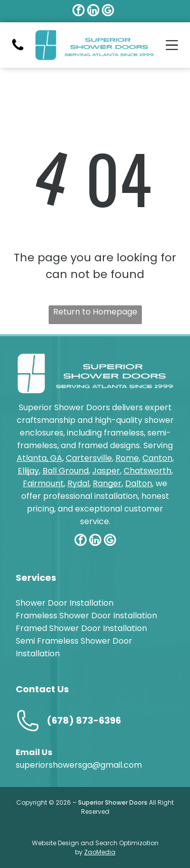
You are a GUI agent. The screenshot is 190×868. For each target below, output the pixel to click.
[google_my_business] (108, 11)
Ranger (107, 483)
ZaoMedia (100, 852)
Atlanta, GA (40, 458)
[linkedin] (93, 11)
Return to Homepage (95, 312)
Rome (127, 458)
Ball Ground (66, 471)
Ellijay (28, 471)
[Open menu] (172, 45)
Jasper (106, 471)
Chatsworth (147, 471)
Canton (157, 458)
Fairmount (43, 483)
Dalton (139, 483)
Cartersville (89, 458)
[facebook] (79, 11)
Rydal (78, 483)
